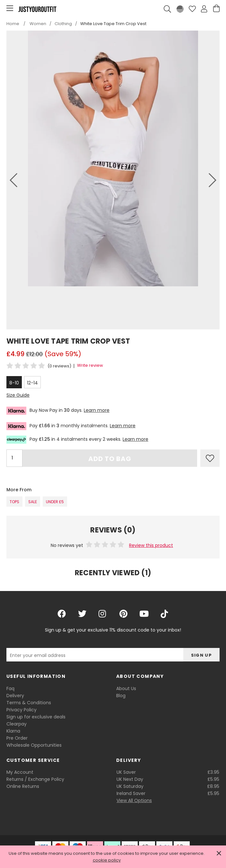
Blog (121, 696)
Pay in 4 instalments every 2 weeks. (77, 440)
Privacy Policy (22, 710)
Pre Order (17, 738)
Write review (90, 365)
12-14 (32, 383)
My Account (20, 772)
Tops (14, 502)
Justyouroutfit (37, 9)
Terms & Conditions (29, 703)
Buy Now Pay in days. (58, 411)
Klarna (13, 731)
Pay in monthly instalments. (71, 426)
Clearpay (17, 724)
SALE (33, 502)
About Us (126, 688)
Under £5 (55, 502)
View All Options (134, 800)
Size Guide (18, 395)
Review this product (151, 545)
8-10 (14, 383)
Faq (10, 688)
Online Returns (23, 786)
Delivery (15, 696)
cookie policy (107, 860)
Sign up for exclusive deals (36, 717)
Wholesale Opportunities (34, 745)
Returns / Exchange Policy (35, 779)
